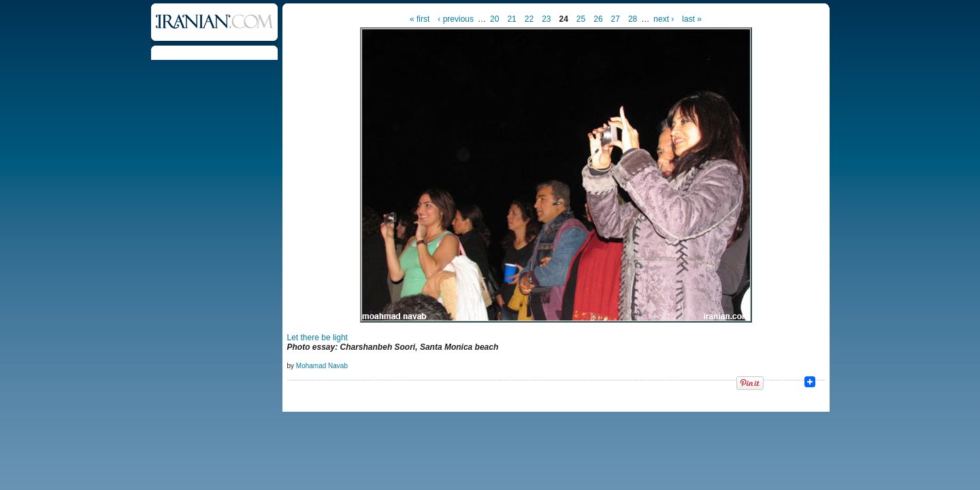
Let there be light (317, 338)
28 (633, 19)
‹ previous (456, 19)
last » (692, 19)
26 (598, 19)
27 (616, 19)
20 (494, 19)
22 (529, 19)
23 (546, 19)
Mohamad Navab (322, 366)
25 (581, 19)
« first (420, 19)
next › (664, 19)
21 (511, 19)
